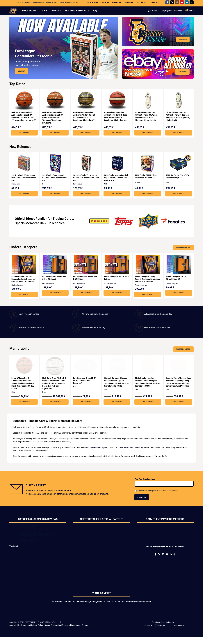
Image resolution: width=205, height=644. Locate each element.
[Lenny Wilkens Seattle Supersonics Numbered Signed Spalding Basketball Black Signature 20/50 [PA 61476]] (24, 371)
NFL (44, 189)
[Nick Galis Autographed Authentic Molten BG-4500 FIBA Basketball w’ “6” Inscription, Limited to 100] (117, 106)
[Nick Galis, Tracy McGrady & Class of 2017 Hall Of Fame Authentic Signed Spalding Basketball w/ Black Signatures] (55, 371)
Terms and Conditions (71, 632)
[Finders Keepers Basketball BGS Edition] (86, 270)
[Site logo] (16, 13)
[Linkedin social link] (187, 3)
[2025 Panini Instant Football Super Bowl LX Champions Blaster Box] (117, 169)
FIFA (169, 188)
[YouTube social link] (182, 3)
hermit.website (179, 632)
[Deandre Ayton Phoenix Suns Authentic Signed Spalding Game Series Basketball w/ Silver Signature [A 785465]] (179, 371)
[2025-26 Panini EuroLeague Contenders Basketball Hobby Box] (86, 169)
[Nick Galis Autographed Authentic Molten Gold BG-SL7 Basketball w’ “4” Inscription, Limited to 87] (86, 106)
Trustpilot (14, 551)
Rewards (178, 13)
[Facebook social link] (167, 3)
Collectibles (56, 228)
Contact (85, 632)
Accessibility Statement (20, 632)
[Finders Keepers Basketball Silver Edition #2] (55, 270)
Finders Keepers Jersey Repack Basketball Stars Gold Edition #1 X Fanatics (147, 284)
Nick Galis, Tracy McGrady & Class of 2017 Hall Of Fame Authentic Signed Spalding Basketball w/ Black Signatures (55, 388)
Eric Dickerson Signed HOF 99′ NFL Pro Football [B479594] (85, 386)
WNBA (138, 188)
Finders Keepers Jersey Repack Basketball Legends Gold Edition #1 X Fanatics (23, 284)
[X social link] (172, 3)
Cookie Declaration (53, 632)
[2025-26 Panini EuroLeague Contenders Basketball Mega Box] (24, 169)
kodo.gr (150, 632)
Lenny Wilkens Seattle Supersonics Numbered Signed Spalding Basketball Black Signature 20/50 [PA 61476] (23, 388)
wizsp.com (161, 632)
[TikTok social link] (192, 3)
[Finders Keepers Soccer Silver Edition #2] (179, 270)
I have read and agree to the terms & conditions (158, 496)
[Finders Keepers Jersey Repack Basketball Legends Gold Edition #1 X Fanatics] (24, 270)
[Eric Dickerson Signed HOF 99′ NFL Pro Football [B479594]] (86, 371)
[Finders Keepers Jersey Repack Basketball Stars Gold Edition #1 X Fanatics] (148, 270)
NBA (13, 397)
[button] (24, 138)
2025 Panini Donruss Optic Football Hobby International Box (54, 183)
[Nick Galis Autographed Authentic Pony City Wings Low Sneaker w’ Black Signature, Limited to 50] (148, 106)
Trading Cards (63, 224)
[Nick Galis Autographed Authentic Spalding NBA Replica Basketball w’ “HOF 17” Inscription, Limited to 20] (24, 106)
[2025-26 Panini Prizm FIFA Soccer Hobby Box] (179, 169)
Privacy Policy (37, 632)
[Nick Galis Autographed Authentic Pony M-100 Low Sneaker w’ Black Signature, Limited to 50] (179, 106)
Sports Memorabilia (29, 228)
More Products (183, 253)
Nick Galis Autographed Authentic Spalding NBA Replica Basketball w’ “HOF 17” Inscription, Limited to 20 (23, 123)
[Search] (152, 13)
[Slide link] (64, 53)
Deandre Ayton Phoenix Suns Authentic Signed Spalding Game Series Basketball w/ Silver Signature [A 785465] (177, 388)
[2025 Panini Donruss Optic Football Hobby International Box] (55, 169)
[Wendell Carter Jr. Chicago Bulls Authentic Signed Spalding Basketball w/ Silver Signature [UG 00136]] (117, 371)
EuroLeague (16, 189)
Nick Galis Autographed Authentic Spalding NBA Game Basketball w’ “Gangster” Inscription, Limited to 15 (53, 123)
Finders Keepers (17, 290)
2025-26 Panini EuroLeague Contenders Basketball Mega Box (23, 183)
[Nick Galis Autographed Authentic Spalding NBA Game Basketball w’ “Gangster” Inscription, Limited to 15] (55, 106)
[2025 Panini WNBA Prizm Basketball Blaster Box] (148, 169)
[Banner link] (158, 37)
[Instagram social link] (177, 3)
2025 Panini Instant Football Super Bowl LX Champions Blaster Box (117, 183)
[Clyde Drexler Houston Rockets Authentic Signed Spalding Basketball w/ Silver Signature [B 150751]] (148, 371)
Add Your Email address (145, 484)
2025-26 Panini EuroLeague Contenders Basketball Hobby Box (86, 183)
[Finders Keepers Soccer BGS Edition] (117, 270)
